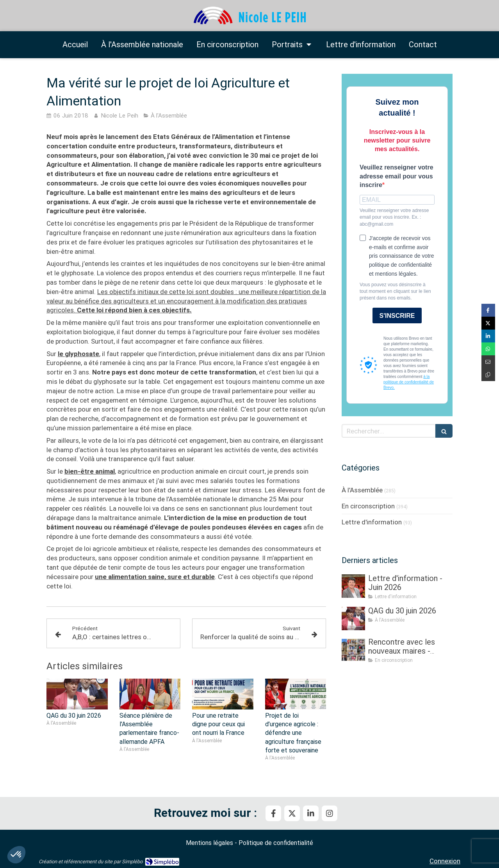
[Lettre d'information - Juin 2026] (353, 586)
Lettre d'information (372, 522)
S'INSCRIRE (397, 316)
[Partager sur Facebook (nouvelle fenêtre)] (488, 310)
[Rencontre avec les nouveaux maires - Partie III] (353, 650)
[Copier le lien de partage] (488, 375)
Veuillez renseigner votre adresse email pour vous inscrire (397, 176)
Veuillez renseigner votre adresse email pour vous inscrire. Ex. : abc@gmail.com (394, 217)
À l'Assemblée (362, 490)
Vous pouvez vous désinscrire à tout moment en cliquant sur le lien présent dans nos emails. (395, 291)
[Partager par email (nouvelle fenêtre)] (488, 362)
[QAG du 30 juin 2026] (353, 618)
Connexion (445, 861)
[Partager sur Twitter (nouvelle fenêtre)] (488, 323)
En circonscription (368, 506)
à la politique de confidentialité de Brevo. (409, 382)
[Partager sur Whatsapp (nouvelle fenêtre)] (488, 349)
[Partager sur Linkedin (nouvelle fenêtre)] (488, 336)
